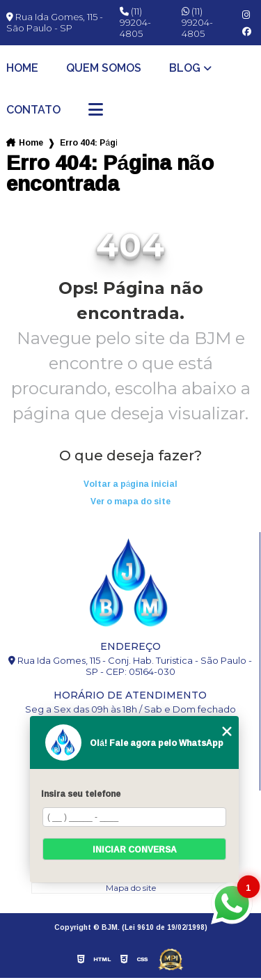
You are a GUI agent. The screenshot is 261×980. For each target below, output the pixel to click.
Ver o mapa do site (130, 501)
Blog (185, 68)
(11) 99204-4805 (135, 22)
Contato (33, 110)
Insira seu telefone (81, 794)
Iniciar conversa (135, 849)
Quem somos (104, 68)
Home (22, 68)
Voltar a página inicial (131, 484)
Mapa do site (131, 888)
